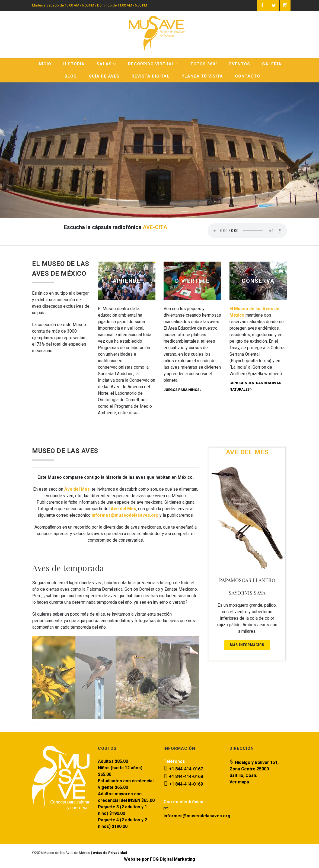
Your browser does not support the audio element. (247, 231)
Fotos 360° (204, 64)
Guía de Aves (104, 76)
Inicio (44, 64)
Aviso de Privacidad (110, 853)
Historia (74, 64)
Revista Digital (151, 76)
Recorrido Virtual (153, 64)
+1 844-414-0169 (183, 784)
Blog (71, 76)
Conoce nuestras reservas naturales (255, 386)
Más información (247, 645)
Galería (272, 64)
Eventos (240, 64)
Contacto (248, 76)
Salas (106, 64)
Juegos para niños (183, 390)
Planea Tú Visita (202, 76)
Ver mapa (239, 782)
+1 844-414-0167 (183, 769)
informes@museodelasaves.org (197, 816)
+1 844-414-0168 (183, 777)
